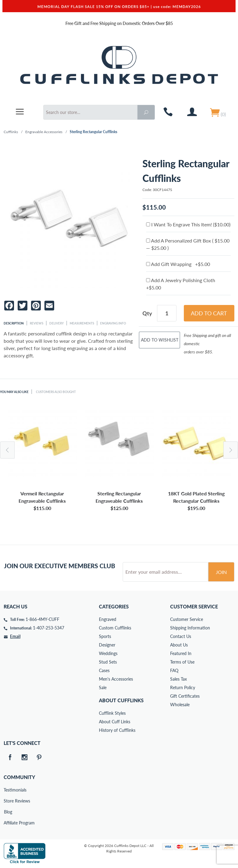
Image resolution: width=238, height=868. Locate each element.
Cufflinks (11, 132)
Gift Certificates (185, 696)
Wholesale (180, 705)
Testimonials (8, 790)
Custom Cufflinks (115, 628)
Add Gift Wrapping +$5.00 (178, 264)
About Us (179, 645)
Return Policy (183, 687)
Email (15, 636)
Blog (8, 812)
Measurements (82, 323)
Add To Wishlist (160, 340)
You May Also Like (14, 392)
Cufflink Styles (112, 713)
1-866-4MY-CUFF (42, 619)
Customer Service (187, 619)
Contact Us (181, 636)
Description (14, 323)
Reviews (37, 323)
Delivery (56, 323)
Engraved (108, 619)
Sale (103, 687)
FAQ (174, 670)
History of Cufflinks (117, 730)
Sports (105, 636)
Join (221, 572)
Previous (7, 450)
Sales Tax (178, 679)
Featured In (181, 653)
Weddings (108, 653)
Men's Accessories (116, 679)
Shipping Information (190, 628)
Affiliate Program (8, 823)
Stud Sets (108, 662)
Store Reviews (8, 801)
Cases (104, 670)
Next (231, 450)
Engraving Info (113, 323)
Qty (147, 313)
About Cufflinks (121, 700)
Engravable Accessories (44, 132)
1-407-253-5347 (49, 628)
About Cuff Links (115, 722)
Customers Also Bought (56, 392)
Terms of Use (182, 662)
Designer (107, 645)
